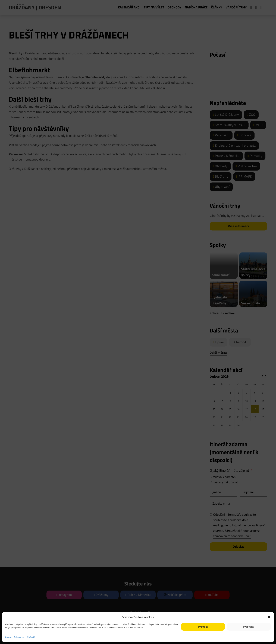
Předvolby (249, 627)
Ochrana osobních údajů (24, 637)
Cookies (9, 637)
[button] (269, 617)
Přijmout (203, 627)
